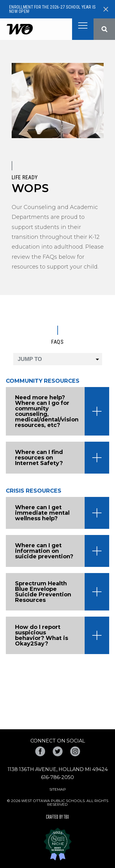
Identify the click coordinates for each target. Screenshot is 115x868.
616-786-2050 (57, 777)
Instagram (75, 751)
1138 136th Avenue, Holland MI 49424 (58, 769)
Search (104, 29)
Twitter (58, 751)
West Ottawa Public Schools (19, 29)
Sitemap (58, 789)
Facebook (40, 751)
